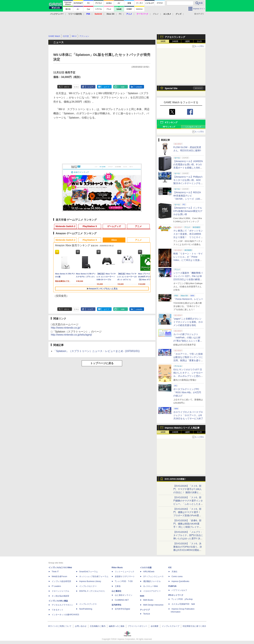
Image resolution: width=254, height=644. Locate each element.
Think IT (55, 572)
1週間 (187, 41)
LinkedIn (139, 87)
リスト (76, 87)
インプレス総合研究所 (61, 581)
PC (120, 14)
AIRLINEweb (149, 572)
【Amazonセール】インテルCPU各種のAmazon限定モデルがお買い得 (188, 211)
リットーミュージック (125, 572)
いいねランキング (193, 127)
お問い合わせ (81, 626)
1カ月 (199, 41)
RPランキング (169, 127)
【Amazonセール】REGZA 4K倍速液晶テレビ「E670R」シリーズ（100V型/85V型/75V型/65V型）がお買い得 (187, 199)
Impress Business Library (90, 581)
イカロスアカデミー (152, 591)
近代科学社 (116, 605)
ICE (170, 568)
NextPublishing (86, 609)
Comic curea (177, 576)
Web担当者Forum (59, 576)
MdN (142, 596)
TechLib (147, 614)
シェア (90, 87)
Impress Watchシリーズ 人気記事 (182, 428)
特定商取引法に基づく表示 (194, 626)
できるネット (58, 610)
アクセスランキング (175, 37)
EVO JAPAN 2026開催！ (176, 479)
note (123, 87)
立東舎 (118, 586)
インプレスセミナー (88, 586)
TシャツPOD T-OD (124, 581)
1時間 (163, 41)
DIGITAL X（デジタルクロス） (93, 591)
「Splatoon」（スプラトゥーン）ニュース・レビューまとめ (97, 351)
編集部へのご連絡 (117, 626)
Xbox (114, 240)
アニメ (138, 226)
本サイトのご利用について (60, 626)
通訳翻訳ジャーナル (152, 581)
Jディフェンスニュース (153, 576)
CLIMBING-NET (122, 600)
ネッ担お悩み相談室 (60, 596)
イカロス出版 (146, 568)
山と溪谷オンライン (124, 595)
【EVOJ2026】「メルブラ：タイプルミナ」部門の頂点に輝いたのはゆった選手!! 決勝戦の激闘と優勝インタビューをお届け (188, 538)
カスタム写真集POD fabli (183, 604)
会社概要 (155, 626)
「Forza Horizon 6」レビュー (188, 299)
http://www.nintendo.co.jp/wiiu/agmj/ (71, 335)
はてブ (107, 87)
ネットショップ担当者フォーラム (94, 576)
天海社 (174, 572)
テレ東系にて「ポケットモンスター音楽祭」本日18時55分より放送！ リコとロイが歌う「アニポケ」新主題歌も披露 (188, 237)
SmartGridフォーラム (89, 572)
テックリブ (145, 610)
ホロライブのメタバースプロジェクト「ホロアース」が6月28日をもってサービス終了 (188, 415)
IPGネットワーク (176, 595)
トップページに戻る (102, 363)
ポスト (67, 87)
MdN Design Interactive (153, 605)
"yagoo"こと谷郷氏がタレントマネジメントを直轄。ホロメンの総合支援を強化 (188, 322)
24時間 (175, 41)
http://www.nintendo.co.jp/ (66, 328)
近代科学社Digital (122, 609)
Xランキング (171, 122)
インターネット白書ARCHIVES (65, 615)
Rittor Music (117, 568)
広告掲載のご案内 (98, 626)
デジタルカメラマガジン (62, 605)
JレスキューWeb (150, 586)
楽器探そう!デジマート (125, 576)
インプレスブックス (88, 604)
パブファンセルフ (179, 590)
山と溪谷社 (116, 591)
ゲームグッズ (114, 226)
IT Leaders (56, 586)
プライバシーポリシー (138, 626)
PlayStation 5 (90, 226)
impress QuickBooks (180, 581)
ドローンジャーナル (60, 591)
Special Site (171, 88)
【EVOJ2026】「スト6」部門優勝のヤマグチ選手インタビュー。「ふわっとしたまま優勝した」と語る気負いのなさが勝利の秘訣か (188, 504)
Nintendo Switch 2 (65, 226)
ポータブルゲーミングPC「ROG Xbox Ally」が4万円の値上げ (187, 392)
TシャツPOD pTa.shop (182, 599)
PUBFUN (172, 586)
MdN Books (148, 600)
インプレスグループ (171, 626)
